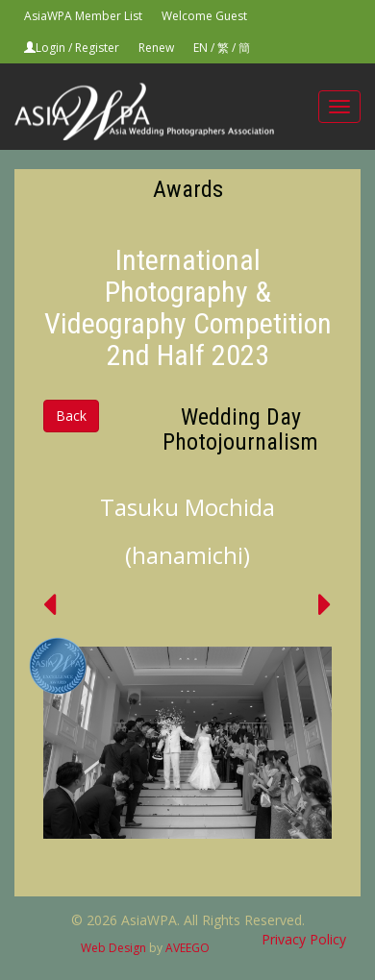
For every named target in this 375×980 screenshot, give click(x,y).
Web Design (113, 948)
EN (200, 48)
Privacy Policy (304, 939)
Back (71, 416)
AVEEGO (187, 948)
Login (50, 48)
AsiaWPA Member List (83, 16)
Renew (156, 48)
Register (97, 48)
